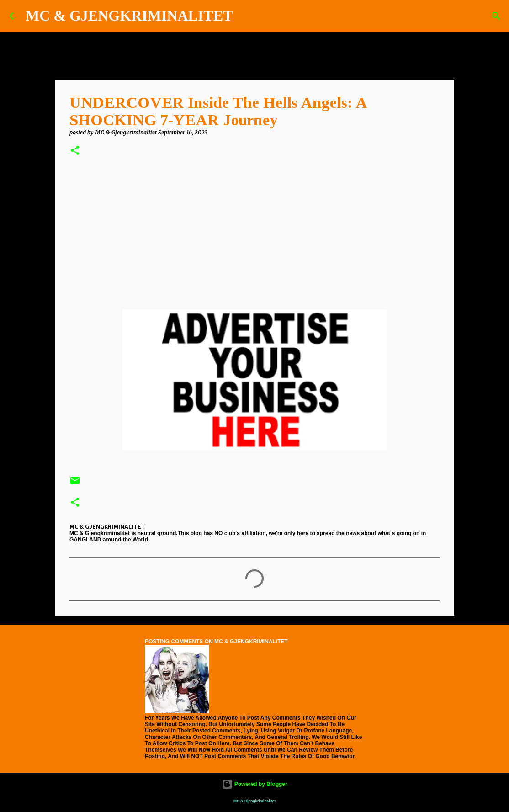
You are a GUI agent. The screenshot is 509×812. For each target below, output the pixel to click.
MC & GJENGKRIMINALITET (129, 16)
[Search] (245, 16)
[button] (75, 151)
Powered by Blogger (254, 784)
